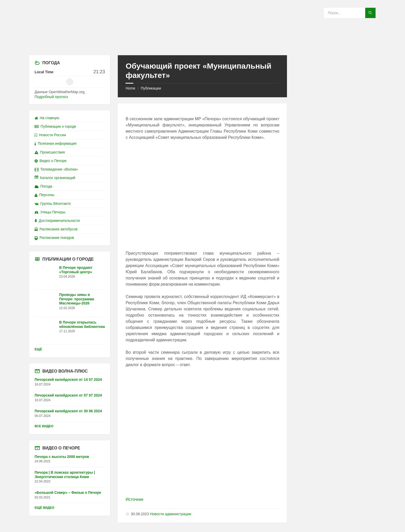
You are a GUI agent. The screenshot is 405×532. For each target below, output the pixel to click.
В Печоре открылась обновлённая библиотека (82, 324)
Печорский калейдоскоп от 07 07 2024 (68, 395)
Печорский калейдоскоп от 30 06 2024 (68, 411)
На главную (47, 118)
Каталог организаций (55, 178)
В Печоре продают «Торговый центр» (76, 270)
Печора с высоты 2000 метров (62, 457)
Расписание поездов (54, 238)
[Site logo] (202, 45)
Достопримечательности (57, 221)
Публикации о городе (55, 126)
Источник (134, 499)
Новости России (50, 135)
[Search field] (350, 13)
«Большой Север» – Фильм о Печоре (68, 493)
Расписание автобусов (56, 229)
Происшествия (50, 152)
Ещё (38, 349)
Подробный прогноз (51, 97)
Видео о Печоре (51, 161)
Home (130, 88)
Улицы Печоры (50, 212)
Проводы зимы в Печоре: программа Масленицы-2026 (77, 299)
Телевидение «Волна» (56, 169)
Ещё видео (44, 508)
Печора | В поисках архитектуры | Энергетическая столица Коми (65, 475)
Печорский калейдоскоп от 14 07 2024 (68, 380)
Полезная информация (56, 143)
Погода (43, 186)
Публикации (151, 88)
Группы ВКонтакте (53, 204)
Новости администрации (170, 514)
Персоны (44, 195)
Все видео (44, 426)
